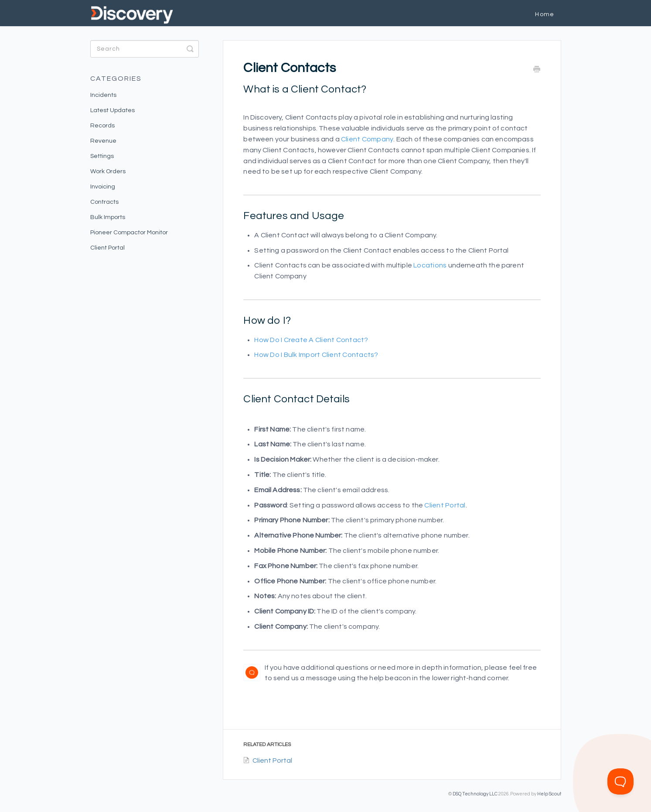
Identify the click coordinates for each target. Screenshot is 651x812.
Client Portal (445, 505)
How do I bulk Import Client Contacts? (316, 355)
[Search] (145, 49)
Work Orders (108, 171)
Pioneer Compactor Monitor (129, 233)
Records (102, 126)
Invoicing (103, 187)
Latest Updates (112, 110)
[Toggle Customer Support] (620, 781)
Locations (430, 265)
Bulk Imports (108, 217)
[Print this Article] (537, 70)
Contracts (104, 202)
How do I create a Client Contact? (311, 340)
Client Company (367, 139)
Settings (102, 156)
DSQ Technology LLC (475, 794)
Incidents (103, 95)
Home (545, 14)
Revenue (103, 141)
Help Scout (549, 794)
